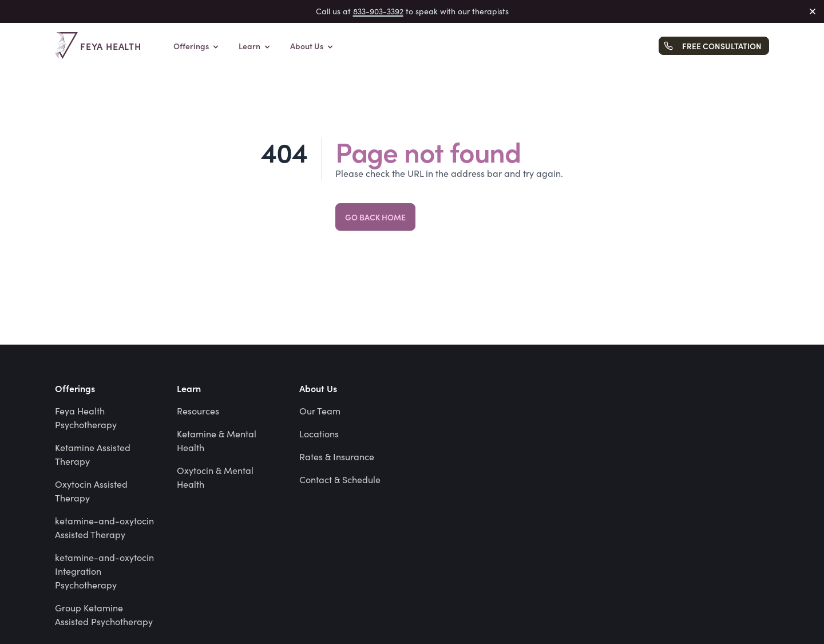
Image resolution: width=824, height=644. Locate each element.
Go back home (375, 217)
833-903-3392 (378, 11)
